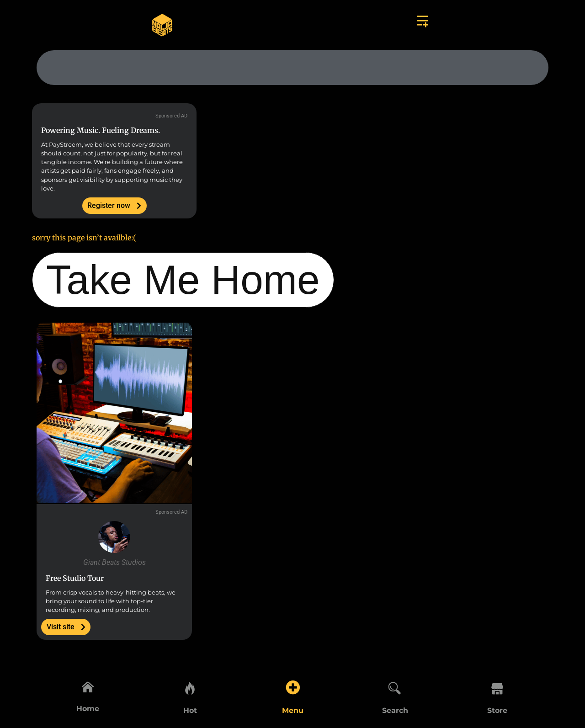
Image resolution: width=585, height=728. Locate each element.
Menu (293, 710)
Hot (190, 710)
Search (395, 710)
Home (88, 710)
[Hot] (190, 685)
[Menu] (292, 685)
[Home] (88, 685)
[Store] (497, 685)
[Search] (395, 685)
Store (497, 710)
